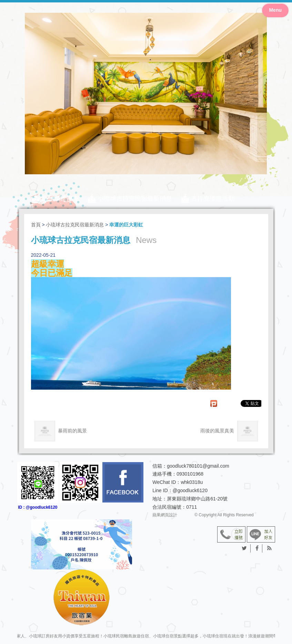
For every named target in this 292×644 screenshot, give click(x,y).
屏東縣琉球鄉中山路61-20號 (197, 499)
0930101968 (190, 474)
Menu (275, 10)
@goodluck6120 (190, 490)
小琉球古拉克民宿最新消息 (135, 198)
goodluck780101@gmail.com (198, 466)
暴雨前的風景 (61, 431)
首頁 (36, 225)
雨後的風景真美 (229, 431)
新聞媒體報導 (60, 198)
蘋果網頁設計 (165, 515)
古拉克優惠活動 (213, 198)
